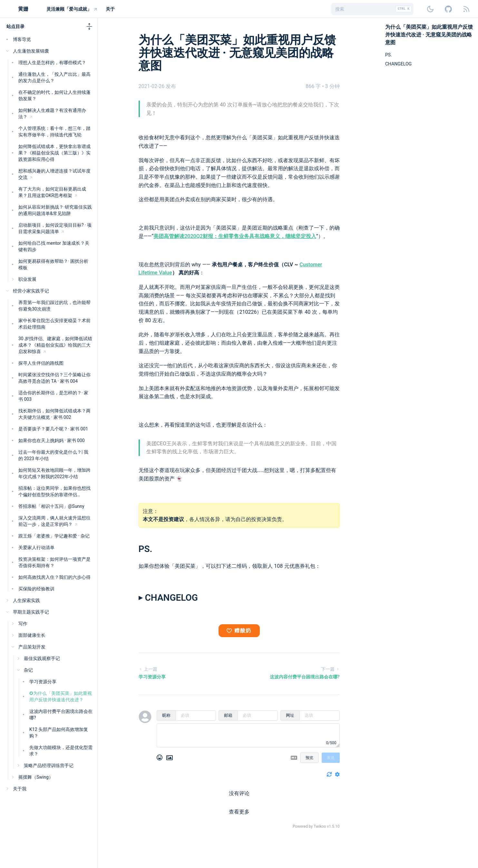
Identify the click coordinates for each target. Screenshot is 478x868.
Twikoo (320, 826)
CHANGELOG (398, 64)
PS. (146, 549)
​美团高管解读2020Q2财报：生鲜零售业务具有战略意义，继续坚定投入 (235, 236)
